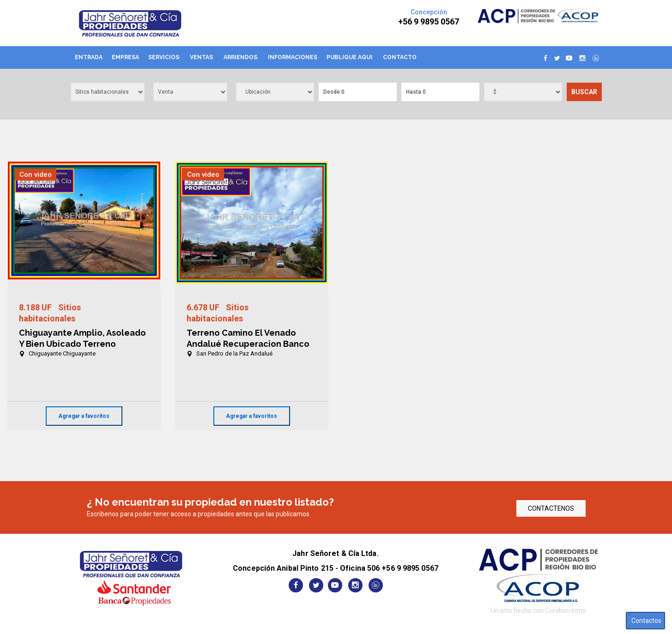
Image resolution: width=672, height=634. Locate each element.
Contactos (646, 621)
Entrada (89, 57)
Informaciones (293, 57)
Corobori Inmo (566, 610)
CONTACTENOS (551, 508)
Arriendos (240, 57)
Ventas (201, 57)
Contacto (400, 57)
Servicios (164, 57)
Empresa (125, 57)
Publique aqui (349, 57)
